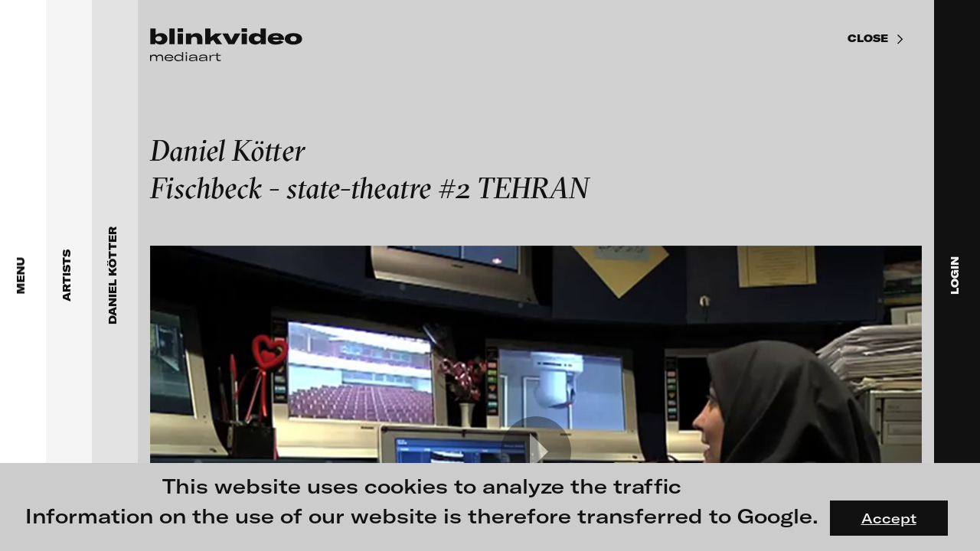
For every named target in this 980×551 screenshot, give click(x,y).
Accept (889, 518)
